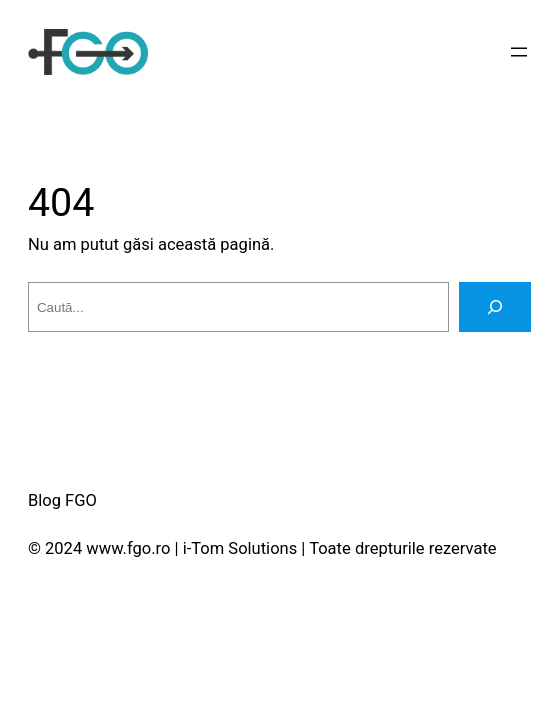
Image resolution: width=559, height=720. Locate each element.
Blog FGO (62, 500)
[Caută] (495, 307)
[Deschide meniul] (519, 52)
